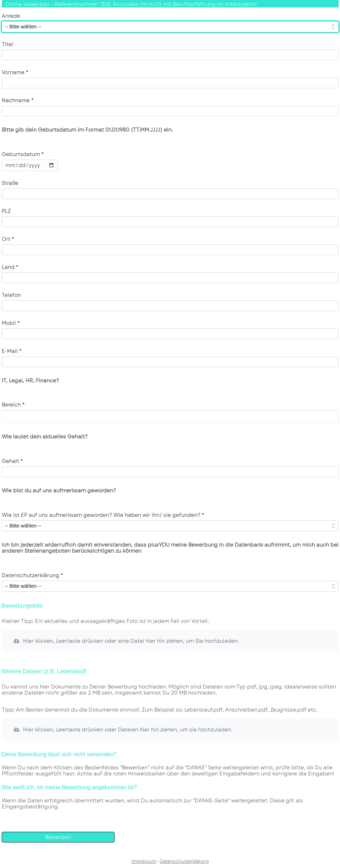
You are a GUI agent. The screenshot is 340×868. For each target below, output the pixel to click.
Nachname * (18, 100)
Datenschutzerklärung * (32, 575)
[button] (170, 641)
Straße (10, 183)
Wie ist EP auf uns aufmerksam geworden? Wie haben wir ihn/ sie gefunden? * (103, 515)
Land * (10, 267)
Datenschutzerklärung (184, 861)
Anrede (11, 16)
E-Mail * (12, 351)
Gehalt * (12, 461)
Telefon (11, 295)
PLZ (6, 211)
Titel (7, 44)
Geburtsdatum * (23, 154)
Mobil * (11, 323)
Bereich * (13, 405)
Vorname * (15, 72)
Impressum (144, 861)
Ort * (8, 239)
